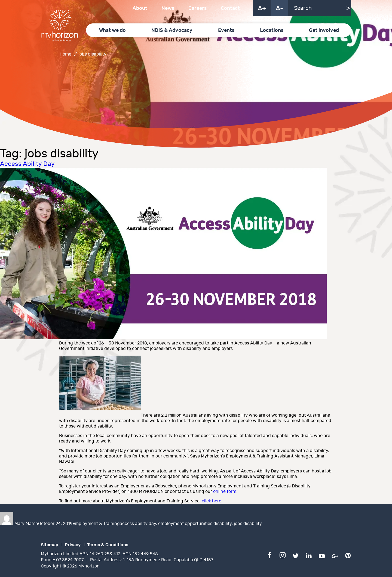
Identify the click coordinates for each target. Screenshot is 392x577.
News (168, 8)
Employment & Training (96, 524)
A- (279, 8)
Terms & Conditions (108, 545)
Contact (230, 8)
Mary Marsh (26, 524)
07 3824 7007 (70, 560)
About (140, 8)
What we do (112, 30)
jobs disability (248, 524)
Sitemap (50, 545)
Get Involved (324, 30)
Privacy (73, 545)
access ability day (138, 524)
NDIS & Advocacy (172, 30)
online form (225, 492)
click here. (212, 501)
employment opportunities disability (195, 524)
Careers (197, 8)
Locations (272, 30)
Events (226, 30)
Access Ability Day (27, 164)
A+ (262, 8)
